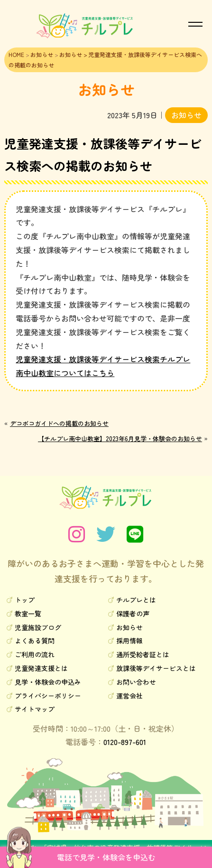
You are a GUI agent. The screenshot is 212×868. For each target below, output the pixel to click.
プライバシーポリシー (48, 696)
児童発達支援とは (41, 668)
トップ (25, 600)
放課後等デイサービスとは (156, 668)
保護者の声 (133, 613)
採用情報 (129, 641)
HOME (16, 54)
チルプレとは (136, 600)
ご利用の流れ (35, 654)
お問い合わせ (136, 682)
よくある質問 (35, 641)
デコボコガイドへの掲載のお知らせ (59, 423)
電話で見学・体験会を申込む (106, 857)
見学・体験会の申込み (48, 682)
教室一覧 (28, 613)
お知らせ (42, 54)
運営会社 (129, 696)
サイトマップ (35, 709)
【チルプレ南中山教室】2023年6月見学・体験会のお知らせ (120, 439)
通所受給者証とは (143, 654)
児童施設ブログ (38, 627)
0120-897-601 (125, 742)
